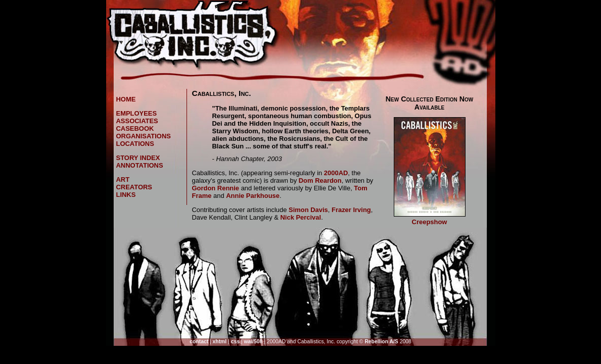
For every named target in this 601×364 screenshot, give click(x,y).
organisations (144, 136)
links (126, 195)
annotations (140, 165)
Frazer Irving (351, 210)
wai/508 (253, 342)
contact (199, 342)
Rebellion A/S (381, 342)
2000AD (336, 173)
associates (137, 121)
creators (134, 187)
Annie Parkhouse (253, 196)
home (126, 99)
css (235, 342)
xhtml (220, 342)
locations (135, 144)
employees (137, 113)
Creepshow (430, 222)
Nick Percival (300, 217)
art (123, 179)
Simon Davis (308, 210)
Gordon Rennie (216, 188)
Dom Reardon (320, 180)
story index (138, 158)
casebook (135, 128)
